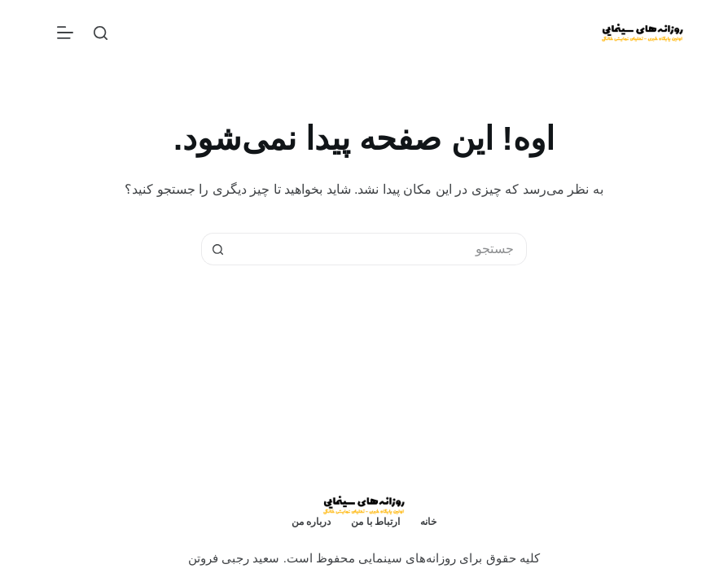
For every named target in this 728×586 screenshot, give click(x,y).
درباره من (311, 522)
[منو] (65, 33)
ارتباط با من (375, 522)
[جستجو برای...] (380, 249)
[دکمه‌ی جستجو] (217, 249)
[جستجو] (101, 33)
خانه (428, 522)
